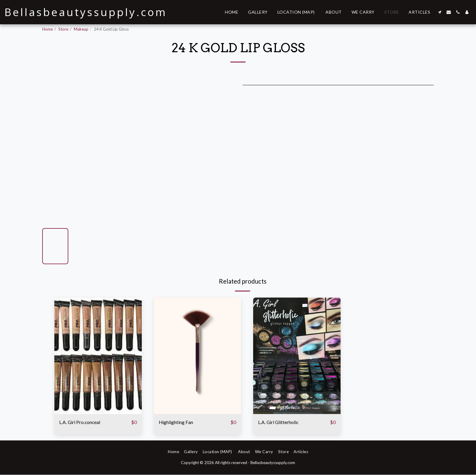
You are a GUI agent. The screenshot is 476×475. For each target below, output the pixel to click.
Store (63, 29)
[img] (98, 356)
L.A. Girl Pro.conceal (82, 423)
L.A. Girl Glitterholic (280, 423)
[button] (440, 12)
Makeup (81, 29)
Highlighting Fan (177, 423)
